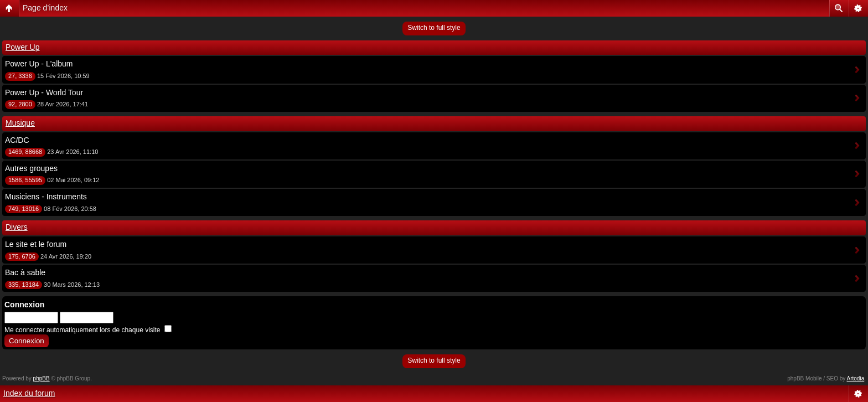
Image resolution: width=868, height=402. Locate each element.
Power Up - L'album (39, 64)
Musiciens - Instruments (46, 197)
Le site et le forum (36, 244)
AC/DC (17, 140)
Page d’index (45, 8)
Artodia (856, 378)
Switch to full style (434, 28)
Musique (20, 123)
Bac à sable (25, 272)
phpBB (42, 378)
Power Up (22, 47)
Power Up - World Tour (44, 92)
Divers (17, 227)
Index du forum (29, 393)
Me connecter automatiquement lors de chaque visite (88, 330)
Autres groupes (31, 168)
